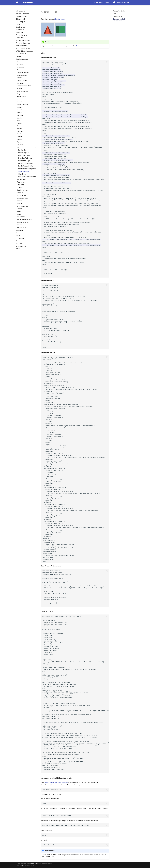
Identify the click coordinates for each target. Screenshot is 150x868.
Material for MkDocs (28, 866)
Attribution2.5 (35, 864)
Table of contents (119, 11)
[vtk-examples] (17, 2)
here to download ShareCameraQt (56, 782)
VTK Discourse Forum (81, 46)
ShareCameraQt (60, 19)
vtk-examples (20, 11)
